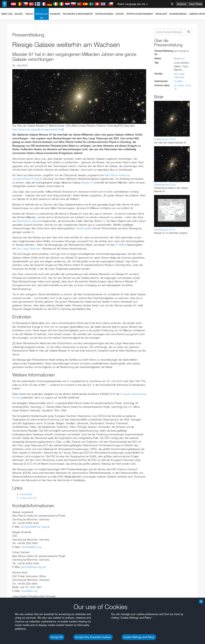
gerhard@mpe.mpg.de (33, 567)
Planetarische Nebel (28, 221)
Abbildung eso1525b (165, 185)
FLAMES (121, 245)
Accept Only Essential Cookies (93, 637)
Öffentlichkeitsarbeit (140, 14)
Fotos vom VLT (29, 498)
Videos (29, 14)
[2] (33, 232)
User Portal (196, 4)
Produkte (161, 14)
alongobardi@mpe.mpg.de (35, 527)
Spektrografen (84, 228)
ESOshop (55, 14)
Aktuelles (42, 16)
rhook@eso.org (29, 591)
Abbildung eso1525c (165, 230)
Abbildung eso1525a (165, 139)
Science (182, 4)
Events (120, 14)
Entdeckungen (104, 14)
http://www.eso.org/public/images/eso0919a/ (37, 129)
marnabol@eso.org (31, 547)
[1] (104, 221)
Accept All (57, 637)
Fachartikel (26, 494)
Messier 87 (87, 182)
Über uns (7, 14)
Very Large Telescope (29, 248)
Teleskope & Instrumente (78, 14)
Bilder (19, 14)
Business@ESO (178, 14)
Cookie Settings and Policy (139, 637)
